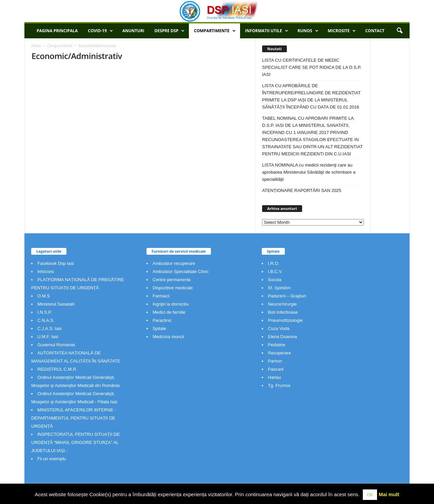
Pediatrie (277, 345)
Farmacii (161, 296)
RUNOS (308, 31)
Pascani (276, 369)
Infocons (46, 272)
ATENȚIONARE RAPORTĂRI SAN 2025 (302, 190)
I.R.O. (274, 263)
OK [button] (370, 495)
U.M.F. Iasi (48, 337)
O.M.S (44, 296)
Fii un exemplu (52, 459)
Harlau (274, 377)
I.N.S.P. (45, 312)
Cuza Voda (279, 328)
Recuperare (279, 353)
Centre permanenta (172, 280)
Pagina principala (57, 31)
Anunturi (133, 31)
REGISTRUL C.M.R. (57, 369)
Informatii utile (267, 31)
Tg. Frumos (279, 385)
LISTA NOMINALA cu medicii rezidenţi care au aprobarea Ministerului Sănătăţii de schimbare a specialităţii (309, 172)
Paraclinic (162, 320)
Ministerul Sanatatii (56, 304)
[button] (399, 31)
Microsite (342, 31)
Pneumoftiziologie (285, 320)
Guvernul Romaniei (56, 345)
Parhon (275, 361)
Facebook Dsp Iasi (56, 263)
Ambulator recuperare (174, 263)
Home (36, 46)
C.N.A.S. (46, 320)
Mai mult (389, 494)
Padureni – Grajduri (287, 296)
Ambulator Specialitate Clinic (181, 272)
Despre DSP (170, 31)
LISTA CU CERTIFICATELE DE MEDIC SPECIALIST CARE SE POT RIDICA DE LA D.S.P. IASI (312, 67)
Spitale (159, 328)
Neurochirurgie (282, 304)
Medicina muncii (168, 337)
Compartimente (215, 31)
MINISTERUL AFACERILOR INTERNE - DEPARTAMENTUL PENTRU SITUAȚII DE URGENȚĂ (74, 418)
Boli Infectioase (283, 312)
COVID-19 (100, 31)
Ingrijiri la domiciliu (171, 304)
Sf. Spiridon (279, 288)
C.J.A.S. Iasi (50, 328)
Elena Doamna (282, 337)
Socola (275, 280)
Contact (375, 31)
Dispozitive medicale (173, 288)
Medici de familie (169, 312)
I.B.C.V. (275, 272)
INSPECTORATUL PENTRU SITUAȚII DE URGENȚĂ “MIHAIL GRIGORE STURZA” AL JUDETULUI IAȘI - (75, 442)
